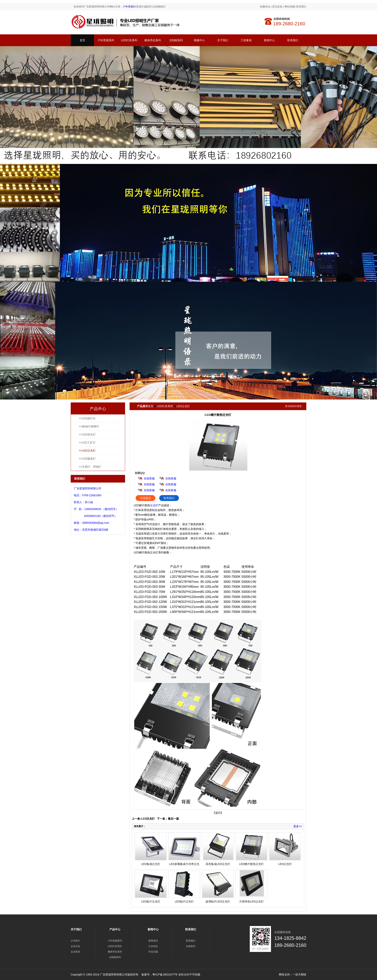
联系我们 (301, 7)
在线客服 (149, 478)
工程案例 (246, 40)
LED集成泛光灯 (151, 864)
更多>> (298, 826)
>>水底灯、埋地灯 (90, 467)
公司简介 (75, 941)
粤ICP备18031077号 (165, 975)
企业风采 (75, 952)
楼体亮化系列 (153, 40)
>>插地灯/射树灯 (89, 426)
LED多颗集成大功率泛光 (184, 864)
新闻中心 (269, 40)
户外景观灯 (129, 7)
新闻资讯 (153, 941)
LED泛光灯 (183, 406)
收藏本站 (265, 7)
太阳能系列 (176, 40)
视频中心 (199, 40)
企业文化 (75, 946)
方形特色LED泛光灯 (251, 901)
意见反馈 (277, 7)
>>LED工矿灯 (87, 442)
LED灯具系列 (129, 40)
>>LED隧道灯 (87, 459)
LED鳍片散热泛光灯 (251, 864)
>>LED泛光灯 (87, 451)
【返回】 (218, 813)
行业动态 (153, 946)
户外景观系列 (106, 40)
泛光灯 (154, 505)
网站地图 (290, 7)
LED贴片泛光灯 (151, 901)
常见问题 (153, 952)
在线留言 (145, 498)
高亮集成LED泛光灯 (218, 864)
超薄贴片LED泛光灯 (218, 901)
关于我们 (223, 40)
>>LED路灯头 (87, 418)
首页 (82, 40)
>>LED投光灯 (87, 434)
